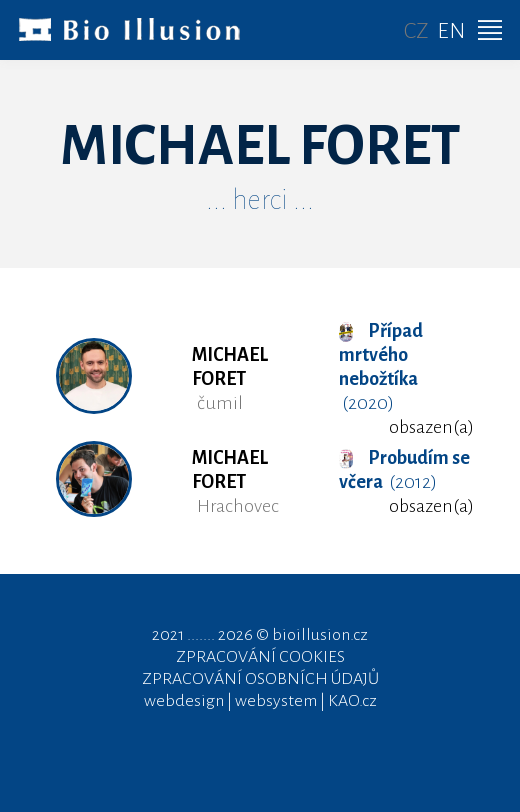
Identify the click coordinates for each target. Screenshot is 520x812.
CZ (416, 31)
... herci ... (260, 200)
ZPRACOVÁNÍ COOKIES (260, 657)
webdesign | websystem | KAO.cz (260, 701)
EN (451, 31)
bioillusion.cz (320, 635)
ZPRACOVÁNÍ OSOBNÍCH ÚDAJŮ (260, 679)
